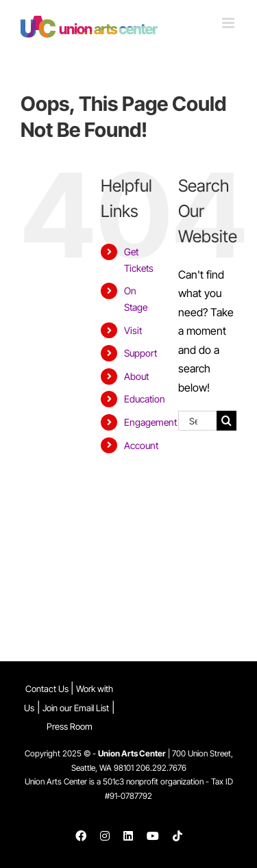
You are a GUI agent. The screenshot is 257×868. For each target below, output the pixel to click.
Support (140, 353)
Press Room (70, 726)
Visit (133, 330)
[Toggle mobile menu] (229, 23)
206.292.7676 (161, 768)
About (136, 376)
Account (141, 445)
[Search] (227, 421)
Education (145, 399)
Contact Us (48, 689)
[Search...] (197, 421)
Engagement (150, 422)
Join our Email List (76, 708)
